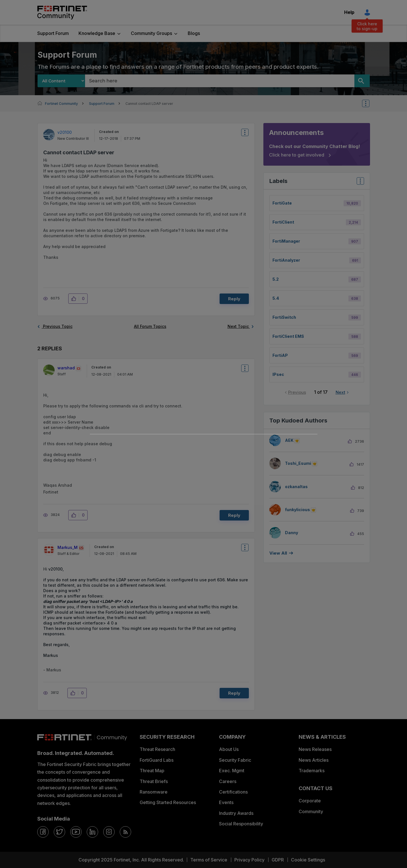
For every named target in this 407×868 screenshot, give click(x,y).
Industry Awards (236, 813)
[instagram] (109, 832)
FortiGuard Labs (157, 760)
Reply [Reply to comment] (234, 515)
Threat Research (157, 749)
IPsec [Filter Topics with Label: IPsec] (278, 374)
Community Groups (151, 33)
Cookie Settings (308, 860)
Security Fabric (235, 760)
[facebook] (43, 832)
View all (278, 553)
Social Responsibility (241, 824)
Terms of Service (209, 860)
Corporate (310, 801)
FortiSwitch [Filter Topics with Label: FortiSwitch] (284, 317)
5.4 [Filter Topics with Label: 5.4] (276, 298)
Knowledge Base (97, 33)
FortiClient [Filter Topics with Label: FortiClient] (283, 222)
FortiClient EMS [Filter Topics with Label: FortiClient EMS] (288, 336)
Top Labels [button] (359, 183)
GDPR (278, 860)
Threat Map (152, 771)
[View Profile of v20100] (65, 132)
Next (340, 392)
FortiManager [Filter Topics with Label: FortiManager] (286, 241)
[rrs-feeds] (125, 832)
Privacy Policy (249, 860)
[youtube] (76, 832)
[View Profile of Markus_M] (68, 547)
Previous (297, 392)
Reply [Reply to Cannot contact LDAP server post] (234, 299)
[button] (75, 299)
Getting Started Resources (168, 802)
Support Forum (53, 33)
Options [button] (369, 103)
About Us (229, 749)
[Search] (362, 81)
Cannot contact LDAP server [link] (149, 104)
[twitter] (59, 832)
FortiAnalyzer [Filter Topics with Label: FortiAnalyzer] (286, 260)
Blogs (194, 33)
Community (311, 811)
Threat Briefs (154, 781)
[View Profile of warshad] (66, 368)
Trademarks (312, 771)
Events (226, 802)
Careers (228, 781)
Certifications (233, 792)
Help (349, 12)
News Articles (314, 760)
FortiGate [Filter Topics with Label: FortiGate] (282, 203)
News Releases (315, 749)
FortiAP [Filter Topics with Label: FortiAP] (280, 355)
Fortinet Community (62, 13)
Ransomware (154, 792)
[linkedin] (92, 832)
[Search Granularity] (61, 81)
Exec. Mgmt (232, 771)
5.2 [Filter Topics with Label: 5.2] (276, 279)
